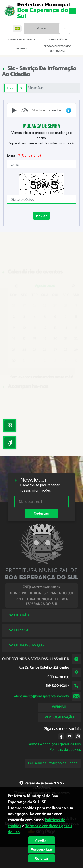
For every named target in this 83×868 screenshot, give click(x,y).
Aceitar (41, 840)
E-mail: (24, 155)
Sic (22, 88)
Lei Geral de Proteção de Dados (53, 763)
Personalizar (42, 849)
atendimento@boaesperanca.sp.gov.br (42, 696)
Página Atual (36, 88)
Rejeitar (41, 858)
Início (10, 88)
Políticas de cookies (65, 750)
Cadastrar (42, 513)
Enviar (41, 216)
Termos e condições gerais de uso (54, 744)
